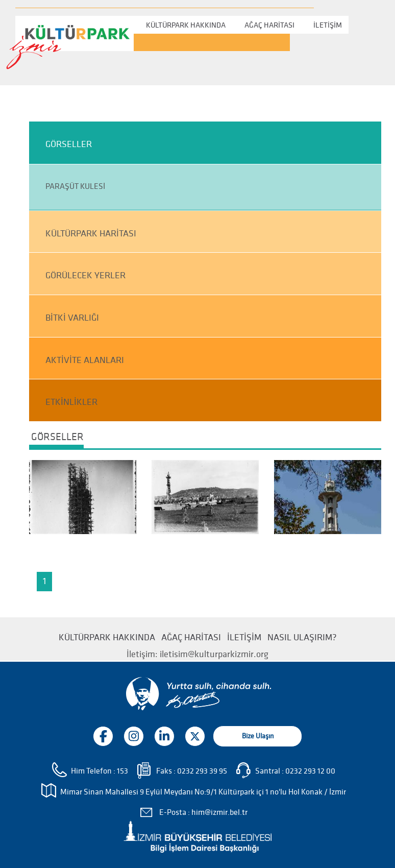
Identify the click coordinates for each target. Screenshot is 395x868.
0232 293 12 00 (310, 771)
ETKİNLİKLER (71, 402)
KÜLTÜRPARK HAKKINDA (186, 25)
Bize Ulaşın (258, 736)
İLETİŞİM (328, 25)
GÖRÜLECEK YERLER (85, 275)
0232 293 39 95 (202, 771)
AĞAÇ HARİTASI (269, 25)
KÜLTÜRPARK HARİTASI (91, 234)
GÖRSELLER (69, 144)
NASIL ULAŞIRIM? (302, 637)
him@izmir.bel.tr (219, 812)
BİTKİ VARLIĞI (72, 318)
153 (122, 771)
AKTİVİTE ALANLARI (85, 360)
